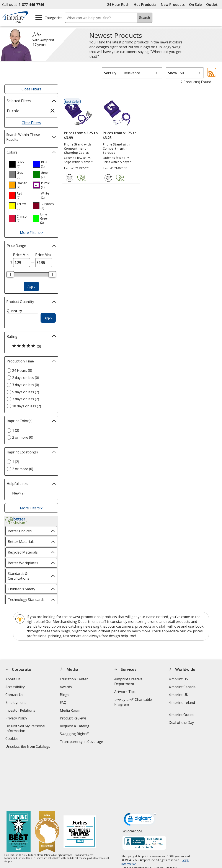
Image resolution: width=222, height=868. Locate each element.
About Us (13, 679)
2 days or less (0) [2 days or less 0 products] (26, 378)
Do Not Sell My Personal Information (25, 729)
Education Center (74, 679)
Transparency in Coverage (82, 742)
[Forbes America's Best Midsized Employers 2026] (80, 780)
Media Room (70, 710)
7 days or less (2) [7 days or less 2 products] (26, 399)
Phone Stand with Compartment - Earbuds (116, 148)
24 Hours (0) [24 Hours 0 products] (22, 370)
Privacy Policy (17, 719)
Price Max (43, 255)
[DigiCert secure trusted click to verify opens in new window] (140, 768)
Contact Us (14, 695)
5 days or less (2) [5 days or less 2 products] (26, 392)
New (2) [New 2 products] (18, 493)
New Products (173, 5)
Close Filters (31, 89)
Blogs (64, 695)
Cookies (12, 739)
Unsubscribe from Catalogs (28, 747)
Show (173, 73)
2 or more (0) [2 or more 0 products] (23, 437)
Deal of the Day (181, 723)
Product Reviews (73, 718)
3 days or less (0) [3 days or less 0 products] (26, 385)
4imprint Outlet (181, 715)
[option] (19, 164)
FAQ (63, 703)
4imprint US (178, 679)
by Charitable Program (133, 702)
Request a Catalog (75, 726)
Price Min (21, 255)
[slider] (10, 274)
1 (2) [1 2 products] (16, 430)
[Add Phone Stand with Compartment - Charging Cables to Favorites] (69, 178)
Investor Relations (21, 711)
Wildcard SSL (133, 781)
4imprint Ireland (182, 703)
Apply (31, 287)
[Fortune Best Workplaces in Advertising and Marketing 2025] (19, 780)
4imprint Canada (182, 687)
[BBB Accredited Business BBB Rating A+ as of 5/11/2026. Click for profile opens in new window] (144, 791)
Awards (66, 687)
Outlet (213, 5)
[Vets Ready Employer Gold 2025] (47, 780)
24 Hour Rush (118, 5)
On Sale (195, 5)
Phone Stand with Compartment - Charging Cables (77, 148)
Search (144, 18)
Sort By (110, 73)
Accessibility (15, 687)
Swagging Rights (74, 734)
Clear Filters (31, 123)
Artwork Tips (125, 692)
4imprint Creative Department (128, 681)
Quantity (14, 311)
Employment (16, 703)
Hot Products (145, 5)
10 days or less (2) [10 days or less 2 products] (27, 406)
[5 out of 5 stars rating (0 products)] (30, 346)
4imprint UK (178, 695)
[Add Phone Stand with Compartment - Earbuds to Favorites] (108, 178)
